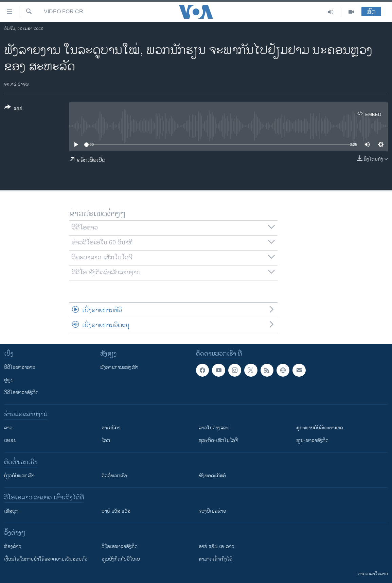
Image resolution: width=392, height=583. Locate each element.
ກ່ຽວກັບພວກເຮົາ (19, 476)
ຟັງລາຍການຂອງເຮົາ (119, 367)
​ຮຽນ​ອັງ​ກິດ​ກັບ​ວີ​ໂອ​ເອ (121, 559)
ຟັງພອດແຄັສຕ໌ (212, 476)
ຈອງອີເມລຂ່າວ (212, 511)
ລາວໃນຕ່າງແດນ (214, 428)
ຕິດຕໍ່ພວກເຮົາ (114, 476)
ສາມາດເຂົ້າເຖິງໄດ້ (216, 559)
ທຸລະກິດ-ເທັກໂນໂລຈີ (218, 440)
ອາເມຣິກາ (111, 428)
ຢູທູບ (9, 380)
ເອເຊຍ (10, 440)
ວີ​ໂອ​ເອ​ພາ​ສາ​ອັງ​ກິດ (120, 546)
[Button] (13, 109)
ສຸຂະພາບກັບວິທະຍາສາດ (320, 428)
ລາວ (8, 428)
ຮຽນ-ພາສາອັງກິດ (312, 440)
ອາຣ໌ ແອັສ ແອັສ (116, 511)
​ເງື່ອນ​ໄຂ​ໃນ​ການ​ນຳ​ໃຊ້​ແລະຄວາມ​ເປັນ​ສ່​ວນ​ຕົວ (46, 559)
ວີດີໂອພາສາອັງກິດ (21, 392)
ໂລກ (106, 440)
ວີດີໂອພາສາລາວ (20, 367)
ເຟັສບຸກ (11, 511)
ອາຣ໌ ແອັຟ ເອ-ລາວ (217, 546)
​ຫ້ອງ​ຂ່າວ (13, 546)
